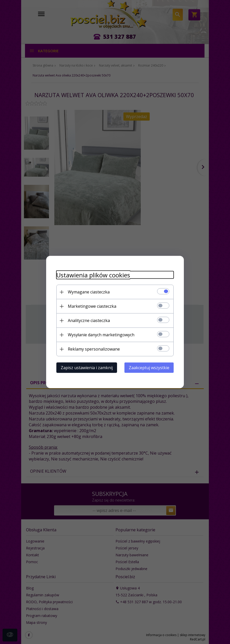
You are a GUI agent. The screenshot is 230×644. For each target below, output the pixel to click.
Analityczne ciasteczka (89, 320)
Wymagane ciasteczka (89, 292)
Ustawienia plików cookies (93, 275)
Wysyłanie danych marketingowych (101, 335)
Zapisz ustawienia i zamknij (87, 368)
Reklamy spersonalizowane (94, 349)
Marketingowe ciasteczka (92, 306)
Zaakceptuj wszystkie (149, 368)
